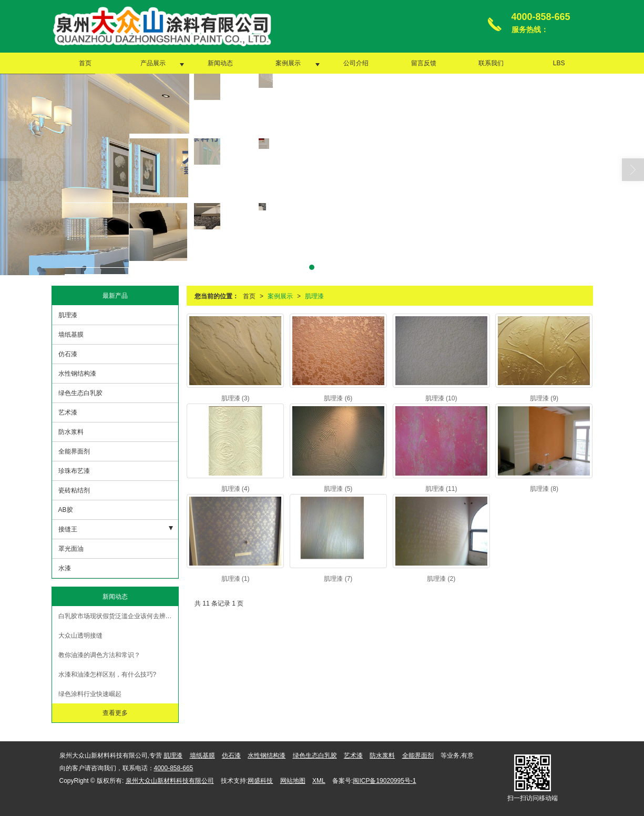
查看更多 (115, 713)
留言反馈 (424, 63)
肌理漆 (314, 296)
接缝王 (68, 529)
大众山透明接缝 (80, 636)
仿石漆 (68, 354)
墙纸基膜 (71, 335)
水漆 (65, 568)
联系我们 (491, 63)
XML (319, 781)
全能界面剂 (74, 451)
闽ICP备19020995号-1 (384, 781)
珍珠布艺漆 (74, 471)
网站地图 (293, 781)
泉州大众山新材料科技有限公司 (170, 781)
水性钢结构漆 (77, 374)
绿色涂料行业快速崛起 (90, 694)
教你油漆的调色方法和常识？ (99, 655)
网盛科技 (260, 781)
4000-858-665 (174, 768)
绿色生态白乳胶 (80, 393)
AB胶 (66, 510)
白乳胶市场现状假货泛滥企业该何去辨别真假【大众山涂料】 (118, 616)
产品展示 (153, 63)
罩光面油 (71, 549)
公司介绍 (356, 63)
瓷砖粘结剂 (74, 490)
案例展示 (288, 63)
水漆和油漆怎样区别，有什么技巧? (108, 674)
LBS (559, 63)
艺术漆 (68, 412)
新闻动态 (220, 63)
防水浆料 (71, 432)
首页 (85, 63)
